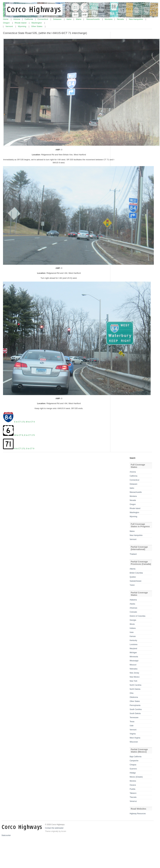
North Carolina (135, 685)
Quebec (133, 577)
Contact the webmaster (54, 828)
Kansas (133, 636)
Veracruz (133, 801)
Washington (37, 23)
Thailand (133, 554)
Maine (79, 19)
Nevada (121, 19)
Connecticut (43, 19)
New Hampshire (136, 19)
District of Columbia (137, 616)
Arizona (17, 19)
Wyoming (22, 26)
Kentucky (133, 640)
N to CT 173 (19, 449)
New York (133, 681)
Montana (109, 19)
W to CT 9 (30, 422)
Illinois (132, 624)
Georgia (133, 620)
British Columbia (136, 573)
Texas (132, 722)
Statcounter (6, 835)
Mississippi (134, 661)
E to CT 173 (19, 422)
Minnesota (134, 657)
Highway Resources (138, 814)
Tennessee (134, 718)
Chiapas (133, 765)
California (29, 19)
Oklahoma (134, 697)
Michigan (133, 653)
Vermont (9, 26)
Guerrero (133, 769)
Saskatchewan (135, 581)
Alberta (132, 569)
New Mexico (134, 677)
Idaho (69, 19)
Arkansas (133, 608)
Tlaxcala (133, 797)
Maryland (133, 649)
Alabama (133, 600)
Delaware (57, 19)
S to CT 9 (30, 449)
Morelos (133, 781)
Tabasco (133, 793)
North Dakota (135, 689)
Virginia (133, 734)
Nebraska (133, 669)
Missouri (133, 665)
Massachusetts (93, 19)
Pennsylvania (135, 705)
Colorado (133, 612)
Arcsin (64, 831)
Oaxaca (133, 785)
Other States (37, 26)
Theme (48, 831)
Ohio (131, 693)
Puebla (132, 789)
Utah (131, 726)
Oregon (7, 23)
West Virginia (135, 738)
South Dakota (135, 713)
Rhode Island (21, 23)
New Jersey (134, 673)
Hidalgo (133, 773)
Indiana (133, 628)
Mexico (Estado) (136, 777)
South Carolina (136, 709)
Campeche (134, 761)
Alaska (132, 604)
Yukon (132, 585)
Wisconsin (134, 742)
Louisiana (133, 644)
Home (6, 19)
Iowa (131, 632)
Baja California (135, 757)
